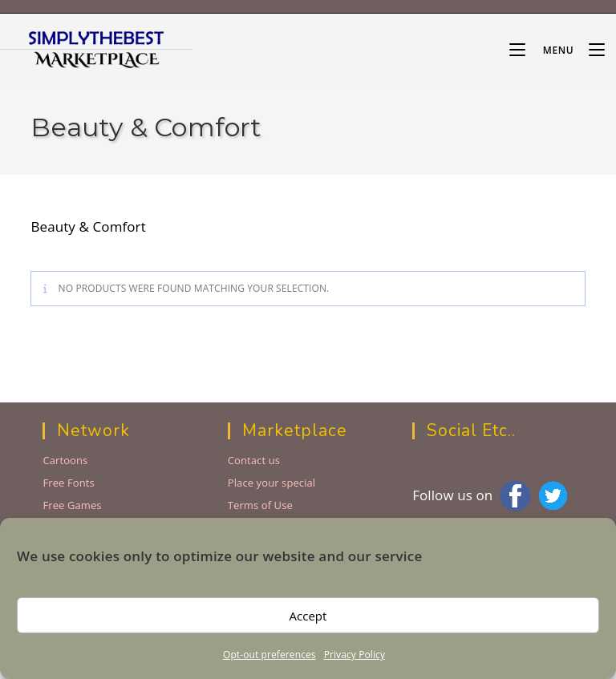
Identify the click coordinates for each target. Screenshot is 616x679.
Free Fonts (68, 483)
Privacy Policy (355, 655)
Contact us (254, 460)
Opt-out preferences (269, 655)
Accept (308, 616)
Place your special (272, 483)
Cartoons (65, 460)
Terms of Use (260, 505)
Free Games (72, 505)
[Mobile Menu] (543, 50)
